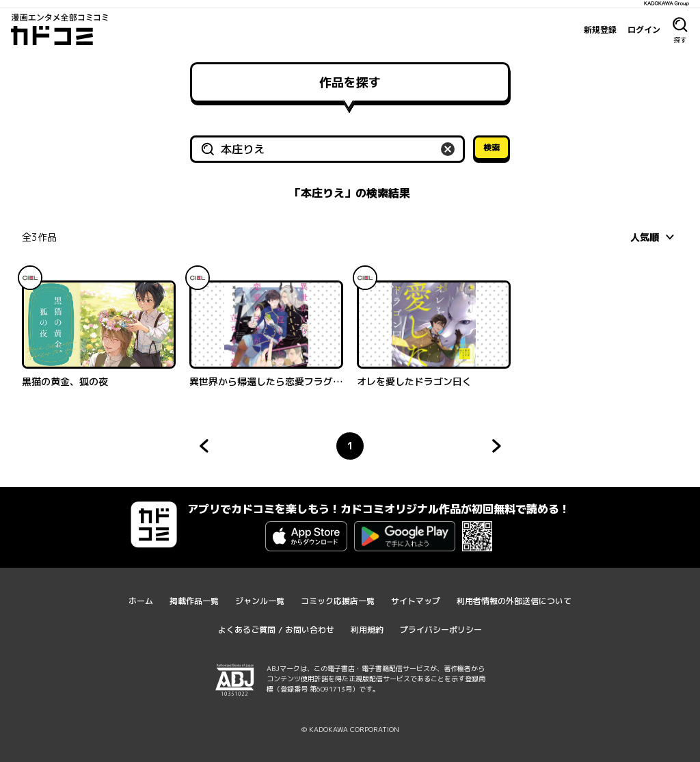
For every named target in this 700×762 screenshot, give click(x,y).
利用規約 (367, 630)
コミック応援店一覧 (338, 601)
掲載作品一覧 (194, 601)
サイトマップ (416, 601)
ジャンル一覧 (260, 601)
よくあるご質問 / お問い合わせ (276, 630)
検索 (492, 147)
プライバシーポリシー (441, 630)
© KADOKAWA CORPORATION (350, 729)
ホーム (141, 601)
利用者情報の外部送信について (514, 601)
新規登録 (600, 29)
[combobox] (654, 237)
